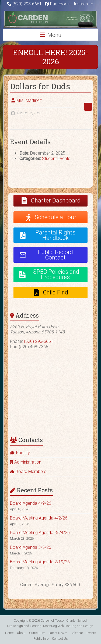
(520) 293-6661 (27, 4)
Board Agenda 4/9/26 (31, 503)
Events (91, 633)
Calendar (77, 633)
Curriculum (37, 633)
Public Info (41, 639)
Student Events (56, 159)
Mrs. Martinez (29, 100)
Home (9, 633)
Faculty (23, 453)
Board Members (31, 472)
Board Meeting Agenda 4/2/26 (39, 518)
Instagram (83, 4)
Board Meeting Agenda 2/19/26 (40, 562)
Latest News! (58, 633)
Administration (28, 462)
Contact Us (60, 639)
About (21, 633)
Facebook (57, 4)
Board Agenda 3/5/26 (31, 547)
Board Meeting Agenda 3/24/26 (40, 533)
